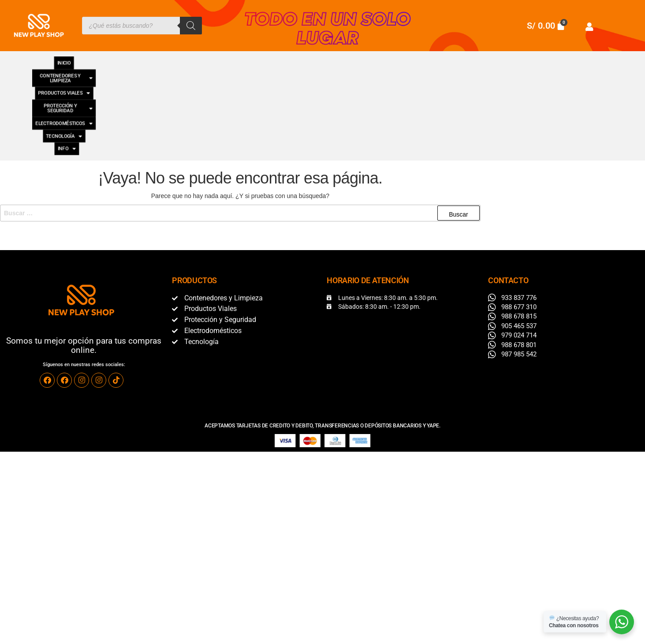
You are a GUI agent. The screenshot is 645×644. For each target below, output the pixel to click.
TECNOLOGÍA (501, 59)
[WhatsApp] (622, 622)
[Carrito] (546, 26)
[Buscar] (191, 26)
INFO (550, 59)
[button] (123, 60)
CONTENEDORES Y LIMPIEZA (122, 59)
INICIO (49, 59)
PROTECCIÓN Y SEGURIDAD (321, 59)
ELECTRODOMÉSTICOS (423, 59)
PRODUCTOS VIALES (223, 59)
